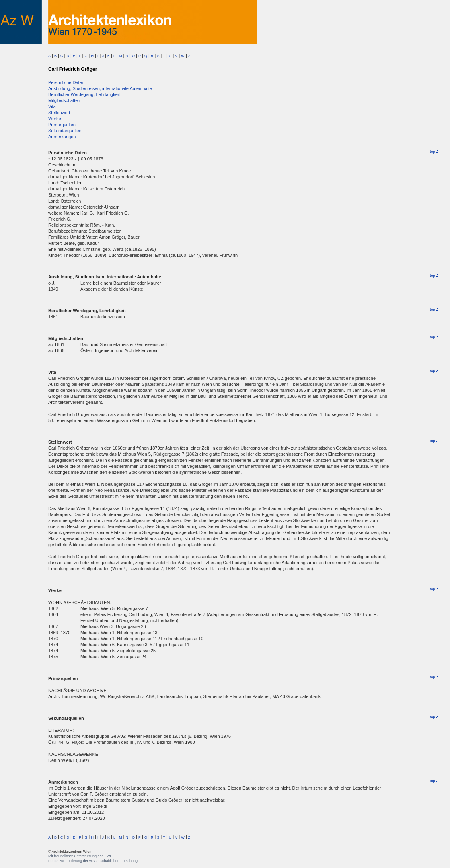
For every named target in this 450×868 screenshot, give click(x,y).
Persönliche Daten (66, 82)
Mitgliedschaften (64, 100)
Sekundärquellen (65, 131)
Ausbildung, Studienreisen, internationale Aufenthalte (100, 88)
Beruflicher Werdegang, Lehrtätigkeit (84, 94)
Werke (55, 119)
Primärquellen (62, 125)
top (434, 151)
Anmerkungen (62, 137)
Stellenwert (59, 113)
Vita (52, 106)
